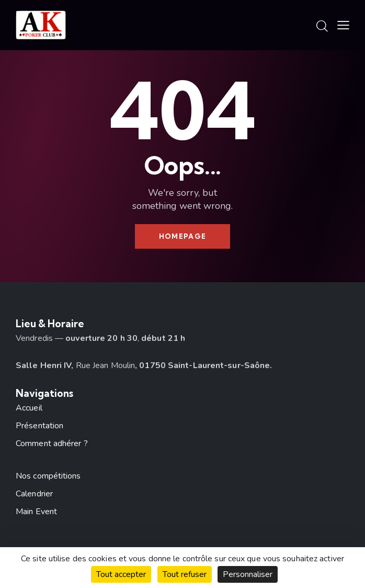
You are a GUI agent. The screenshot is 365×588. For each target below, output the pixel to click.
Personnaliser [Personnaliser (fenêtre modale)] (248, 574)
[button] (343, 26)
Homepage (182, 236)
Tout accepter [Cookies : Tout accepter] (121, 574)
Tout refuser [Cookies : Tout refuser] (185, 574)
